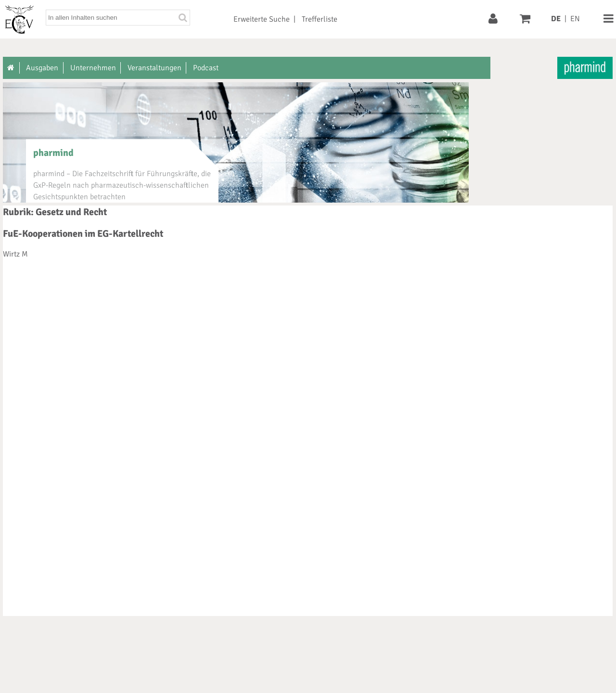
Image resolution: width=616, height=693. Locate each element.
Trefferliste (320, 19)
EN (575, 19)
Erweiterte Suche (262, 19)
